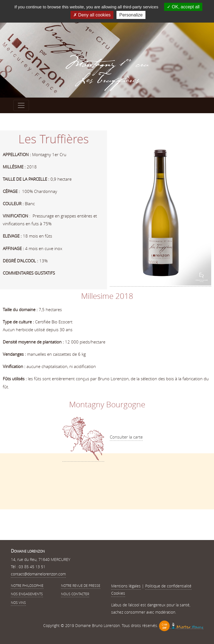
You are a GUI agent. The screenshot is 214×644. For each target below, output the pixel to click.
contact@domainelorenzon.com (38, 574)
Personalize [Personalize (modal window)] (131, 15)
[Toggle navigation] (21, 105)
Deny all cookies (92, 15)
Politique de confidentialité (168, 586)
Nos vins (18, 602)
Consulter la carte (126, 437)
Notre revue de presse (81, 585)
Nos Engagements (27, 594)
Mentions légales (126, 586)
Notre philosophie (27, 585)
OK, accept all (183, 7)
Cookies (118, 593)
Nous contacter (75, 594)
